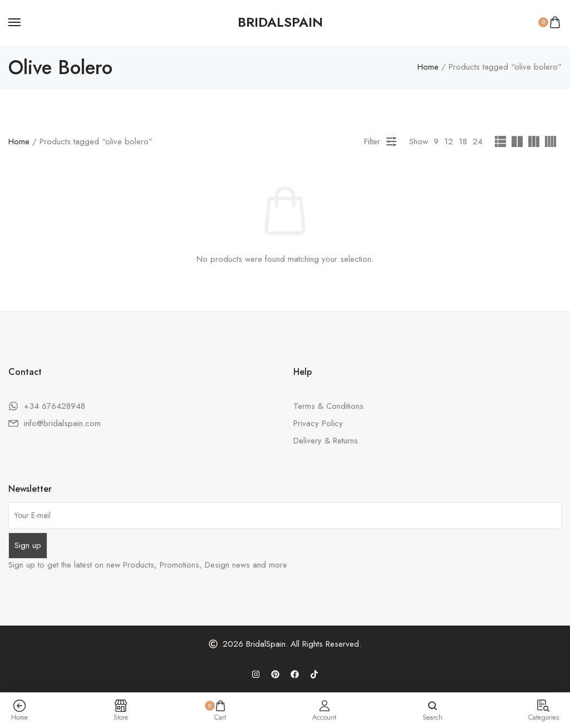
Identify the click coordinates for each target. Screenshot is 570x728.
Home (428, 67)
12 (449, 141)
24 (478, 141)
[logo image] (280, 22)
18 (463, 141)
